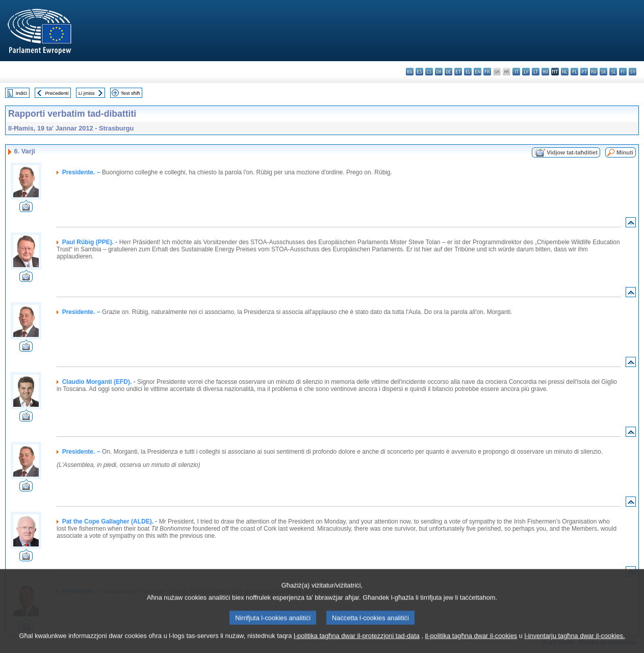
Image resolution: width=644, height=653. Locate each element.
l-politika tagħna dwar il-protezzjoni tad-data (357, 644)
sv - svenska (633, 72)
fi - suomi (623, 72)
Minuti (625, 152)
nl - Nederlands (565, 72)
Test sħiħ (131, 93)
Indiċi (21, 93)
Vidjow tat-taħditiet (572, 152)
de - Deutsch (448, 72)
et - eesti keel (458, 72)
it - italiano (516, 72)
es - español (419, 72)
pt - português (584, 72)
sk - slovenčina (603, 72)
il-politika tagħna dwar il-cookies (471, 644)
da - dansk (439, 72)
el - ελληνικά (468, 72)
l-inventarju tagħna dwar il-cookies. (574, 644)
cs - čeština (429, 72)
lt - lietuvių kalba (536, 72)
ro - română (594, 72)
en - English (478, 72)
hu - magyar (545, 72)
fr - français (487, 72)
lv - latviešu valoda (526, 72)
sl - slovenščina (613, 72)
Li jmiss (87, 93)
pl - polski (574, 72)
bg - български (410, 72)
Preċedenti (57, 93)
